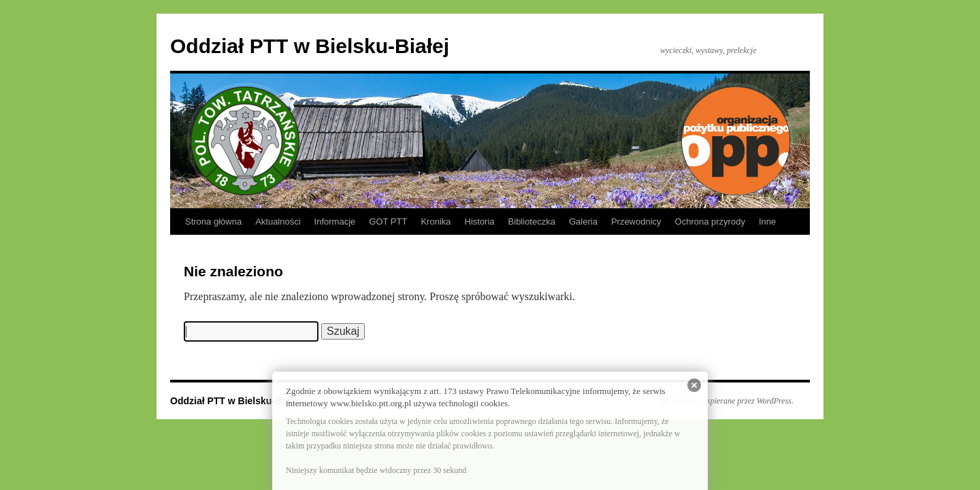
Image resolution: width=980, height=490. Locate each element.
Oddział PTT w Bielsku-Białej (310, 46)
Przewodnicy (636, 222)
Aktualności (278, 222)
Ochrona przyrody (710, 222)
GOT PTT (388, 222)
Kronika (436, 222)
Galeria (583, 222)
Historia (480, 222)
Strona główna (213, 222)
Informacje (335, 222)
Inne (767, 222)
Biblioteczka (532, 222)
